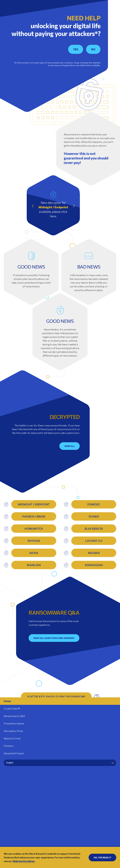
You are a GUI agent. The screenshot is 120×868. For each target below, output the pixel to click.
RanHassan (94, 565)
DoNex (94, 516)
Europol (48, 803)
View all (70, 446)
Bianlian (34, 565)
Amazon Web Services (43, 822)
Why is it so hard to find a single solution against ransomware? (56, 710)
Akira (34, 553)
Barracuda (77, 822)
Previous (33, 206)
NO (93, 49)
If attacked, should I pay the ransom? (56, 697)
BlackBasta (94, 529)
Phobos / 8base (34, 516)
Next (74, 206)
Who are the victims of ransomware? (56, 724)
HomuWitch (34, 529)
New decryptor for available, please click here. (53, 209)
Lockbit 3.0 (94, 541)
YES (76, 49)
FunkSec (94, 504)
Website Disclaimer (60, 833)
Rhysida (34, 541)
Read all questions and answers (54, 638)
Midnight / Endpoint (34, 504)
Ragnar (94, 553)
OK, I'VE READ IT (102, 857)
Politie (75, 803)
